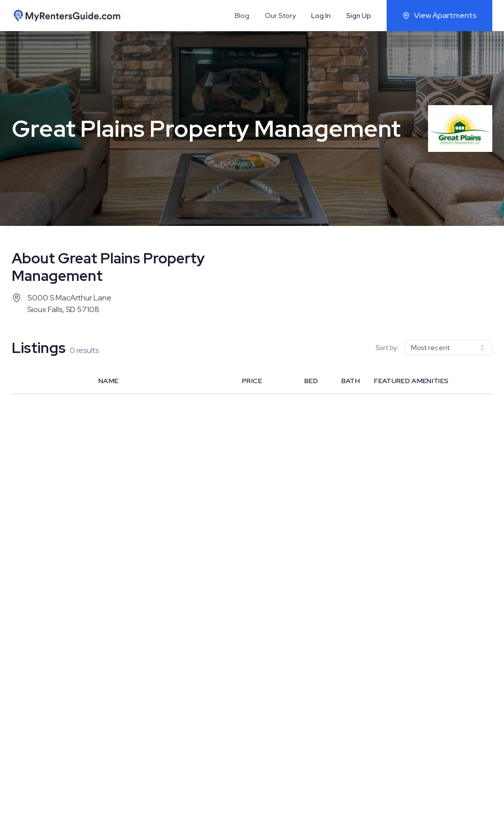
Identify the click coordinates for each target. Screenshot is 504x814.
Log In (321, 16)
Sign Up (359, 16)
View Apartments (439, 15)
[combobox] (448, 348)
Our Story (280, 16)
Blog (242, 16)
